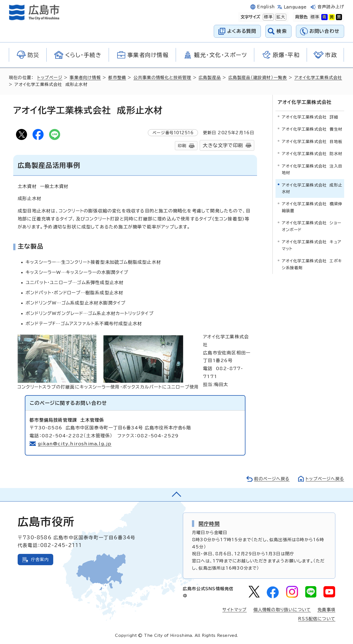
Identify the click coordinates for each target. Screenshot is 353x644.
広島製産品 (210, 78)
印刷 (182, 146)
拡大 (280, 17)
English (266, 7)
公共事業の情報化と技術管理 (162, 78)
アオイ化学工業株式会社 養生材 (312, 129)
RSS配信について (317, 619)
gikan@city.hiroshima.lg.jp (75, 444)
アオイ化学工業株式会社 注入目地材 (312, 169)
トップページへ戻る (325, 479)
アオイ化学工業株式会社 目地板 (312, 142)
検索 (282, 31)
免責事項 (326, 610)
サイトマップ (234, 610)
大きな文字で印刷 (223, 145)
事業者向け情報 (85, 78)
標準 (268, 17)
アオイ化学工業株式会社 (318, 78)
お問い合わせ (324, 31)
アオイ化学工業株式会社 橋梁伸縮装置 (312, 207)
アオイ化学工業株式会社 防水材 (312, 154)
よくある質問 (242, 31)
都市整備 (117, 78)
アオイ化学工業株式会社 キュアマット (312, 245)
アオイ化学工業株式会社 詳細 (310, 117)
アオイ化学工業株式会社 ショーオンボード (312, 226)
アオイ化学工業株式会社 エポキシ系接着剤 (312, 264)
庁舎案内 (40, 560)
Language (295, 7)
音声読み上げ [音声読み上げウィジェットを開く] (331, 7)
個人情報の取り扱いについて (282, 610)
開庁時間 (209, 524)
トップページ (50, 78)
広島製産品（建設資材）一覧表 (258, 78)
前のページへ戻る (272, 479)
